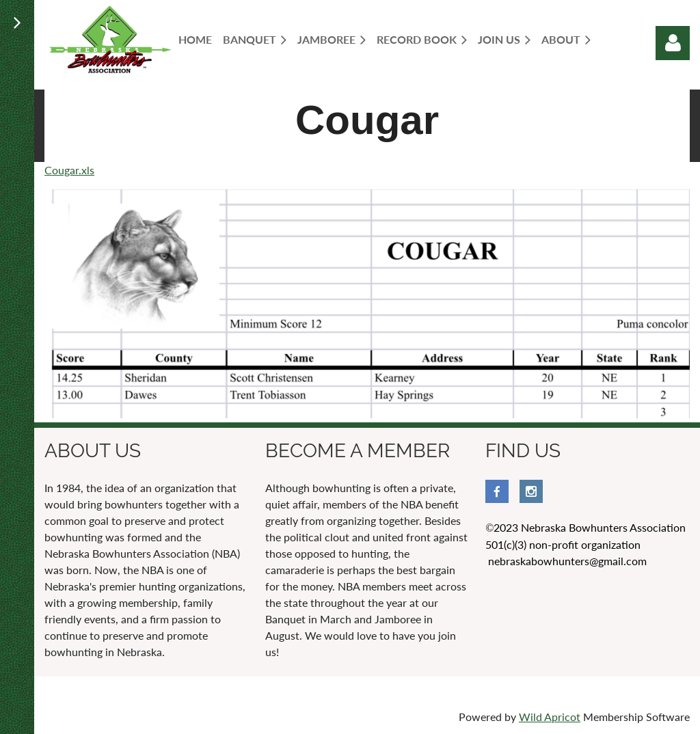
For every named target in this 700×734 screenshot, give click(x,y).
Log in (673, 43)
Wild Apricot (550, 717)
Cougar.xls (69, 170)
